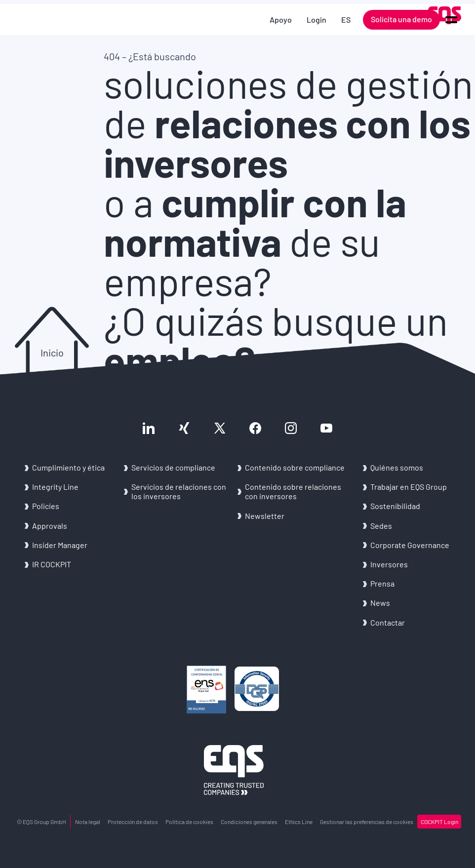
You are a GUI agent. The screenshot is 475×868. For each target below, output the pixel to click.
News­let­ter (265, 516)
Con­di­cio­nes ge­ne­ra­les (249, 822)
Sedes (381, 526)
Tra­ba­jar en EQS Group (409, 487)
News (380, 603)
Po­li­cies (46, 506)
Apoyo (281, 20)
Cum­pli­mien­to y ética (68, 467)
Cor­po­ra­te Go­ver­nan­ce (410, 545)
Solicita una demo (401, 19)
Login (317, 20)
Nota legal (88, 822)
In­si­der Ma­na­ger (60, 545)
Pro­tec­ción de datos (133, 822)
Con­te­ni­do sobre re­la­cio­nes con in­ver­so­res (293, 491)
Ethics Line (299, 822)
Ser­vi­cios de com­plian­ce (173, 467)
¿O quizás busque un (276, 340)
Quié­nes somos (397, 467)
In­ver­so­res (389, 564)
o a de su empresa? (255, 241)
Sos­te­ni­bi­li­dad (395, 506)
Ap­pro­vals (50, 526)
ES (346, 20)
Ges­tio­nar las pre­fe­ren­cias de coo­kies (367, 822)
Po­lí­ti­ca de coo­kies (189, 822)
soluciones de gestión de (288, 122)
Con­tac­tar (388, 622)
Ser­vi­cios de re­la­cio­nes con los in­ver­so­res (179, 491)
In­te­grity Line (55, 487)
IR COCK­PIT (52, 564)
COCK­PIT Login (439, 822)
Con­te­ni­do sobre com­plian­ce (295, 467)
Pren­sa (382, 583)
